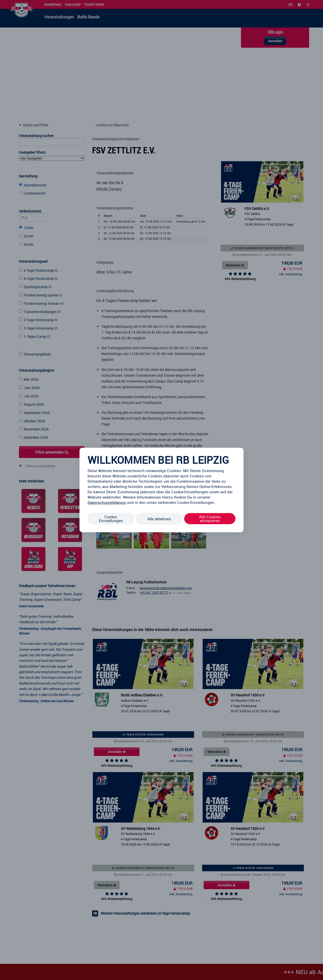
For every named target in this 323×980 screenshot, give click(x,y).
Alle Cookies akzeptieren (210, 519)
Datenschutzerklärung (107, 502)
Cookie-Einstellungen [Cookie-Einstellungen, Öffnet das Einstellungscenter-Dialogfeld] (111, 519)
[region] (161, 490)
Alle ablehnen (159, 519)
